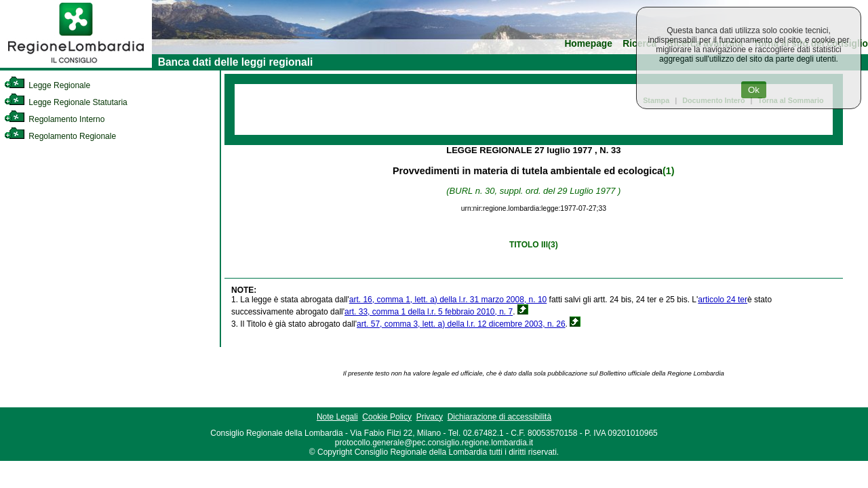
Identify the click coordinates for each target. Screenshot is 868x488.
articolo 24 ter (723, 300)
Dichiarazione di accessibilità (499, 417)
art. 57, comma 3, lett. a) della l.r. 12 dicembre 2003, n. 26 (461, 324)
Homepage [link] (588, 44)
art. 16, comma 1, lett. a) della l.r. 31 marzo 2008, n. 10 (448, 300)
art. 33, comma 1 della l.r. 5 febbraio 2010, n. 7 (429, 312)
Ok (754, 90)
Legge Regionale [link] (47, 85)
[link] (76, 65)
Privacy (430, 417)
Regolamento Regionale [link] (60, 136)
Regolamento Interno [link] (54, 119)
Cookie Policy (387, 417)
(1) (668, 171)
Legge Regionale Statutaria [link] (66, 102)
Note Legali (337, 417)
